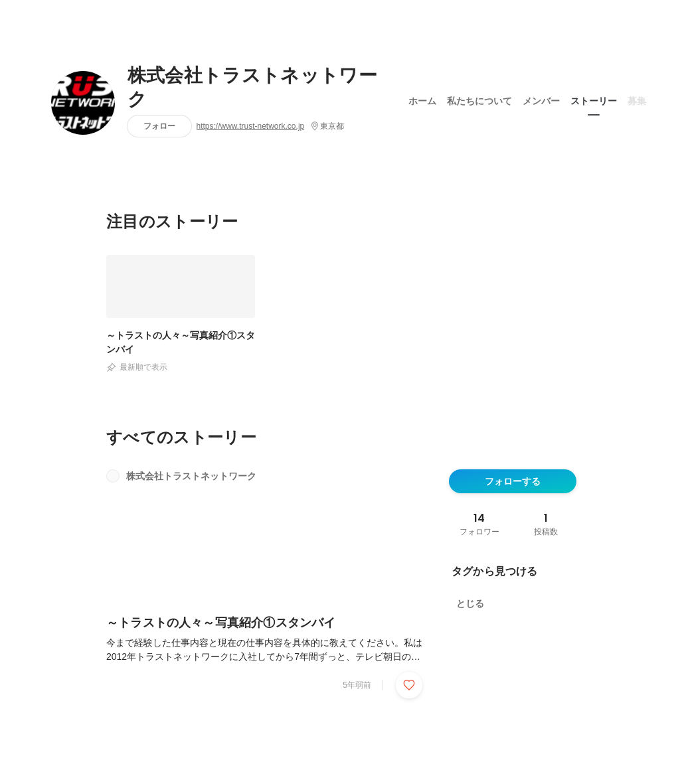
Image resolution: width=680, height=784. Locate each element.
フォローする (513, 481)
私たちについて (479, 99)
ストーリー (594, 99)
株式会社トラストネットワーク (252, 88)
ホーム (422, 99)
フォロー (159, 126)
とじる (470, 603)
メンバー (541, 99)
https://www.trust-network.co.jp (251, 126)
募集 (637, 99)
